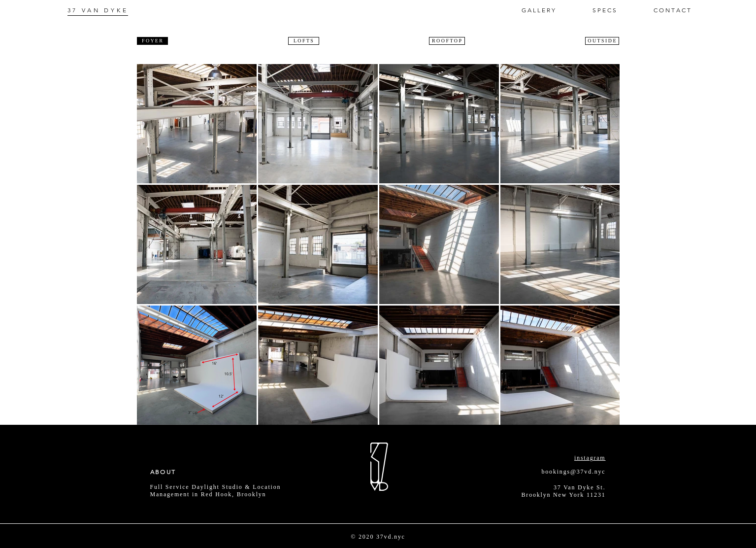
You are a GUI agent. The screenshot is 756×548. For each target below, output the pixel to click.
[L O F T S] (304, 41)
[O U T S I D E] (602, 41)
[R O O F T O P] (447, 41)
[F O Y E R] (152, 41)
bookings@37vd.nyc (574, 472)
